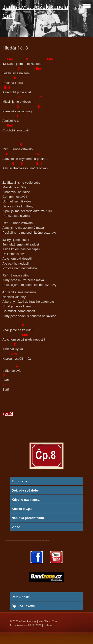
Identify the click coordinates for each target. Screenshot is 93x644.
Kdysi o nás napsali (26, 500)
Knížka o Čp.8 (22, 509)
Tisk (55, 621)
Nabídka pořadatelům (28, 518)
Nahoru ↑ (49, 625)
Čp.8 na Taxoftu (23, 606)
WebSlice (44, 621)
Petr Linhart (21, 597)
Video (16, 527)
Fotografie (19, 481)
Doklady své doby (25, 490)
